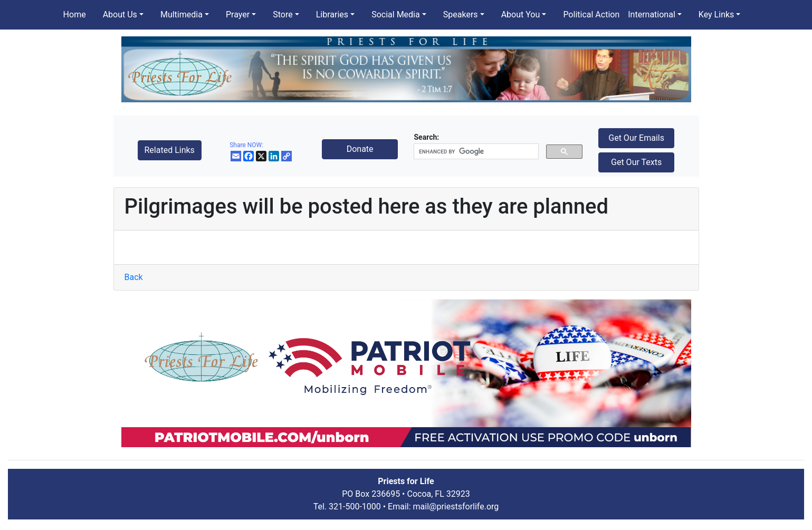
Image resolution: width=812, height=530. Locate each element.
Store (283, 15)
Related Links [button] (170, 150)
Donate (360, 149)
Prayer (238, 15)
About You (521, 15)
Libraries (332, 15)
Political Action (591, 15)
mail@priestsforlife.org (456, 507)
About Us (120, 15)
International (652, 15)
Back (134, 277)
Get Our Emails (636, 138)
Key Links (716, 15)
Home (75, 15)
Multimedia (181, 15)
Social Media (396, 15)
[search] (475, 152)
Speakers (461, 15)
